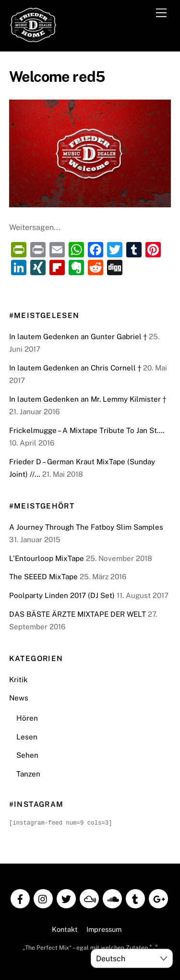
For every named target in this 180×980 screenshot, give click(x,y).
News (19, 698)
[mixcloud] (89, 897)
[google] (158, 897)
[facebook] (20, 897)
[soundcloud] (112, 897)
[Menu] (161, 13)
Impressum (104, 929)
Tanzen (28, 774)
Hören (27, 718)
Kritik (18, 680)
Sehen (27, 755)
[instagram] (43, 897)
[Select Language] (132, 958)
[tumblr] (135, 897)
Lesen (27, 737)
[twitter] (66, 897)
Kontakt (65, 929)
